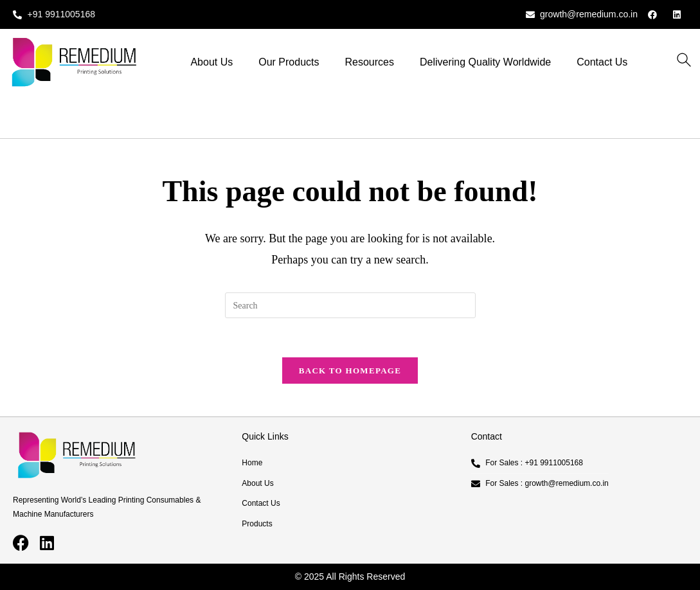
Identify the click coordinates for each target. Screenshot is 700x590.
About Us (211, 62)
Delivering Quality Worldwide (485, 62)
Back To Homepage (350, 371)
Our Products (289, 62)
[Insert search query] (350, 305)
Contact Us (602, 62)
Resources (370, 62)
